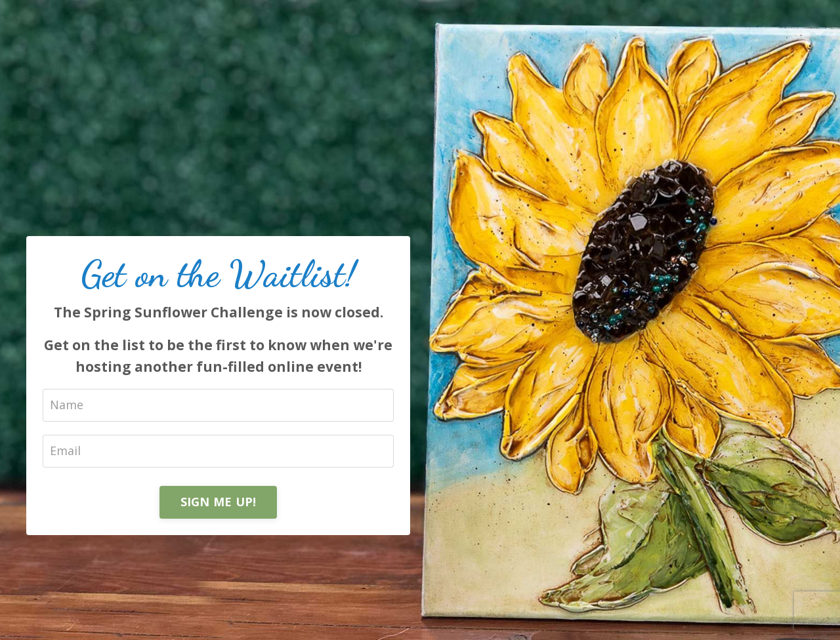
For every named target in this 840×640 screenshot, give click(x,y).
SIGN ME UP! (219, 502)
